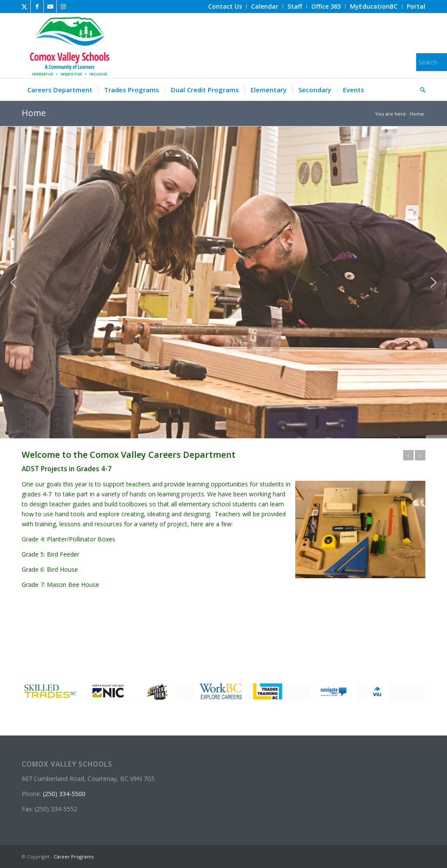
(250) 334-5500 (64, 794)
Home (34, 113)
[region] (223, 283)
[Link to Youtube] (50, 6)
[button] (13, 282)
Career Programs (74, 857)
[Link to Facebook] (37, 6)
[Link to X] (24, 6)
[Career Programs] (68, 46)
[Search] (420, 90)
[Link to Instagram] (63, 6)
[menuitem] (225, 6)
